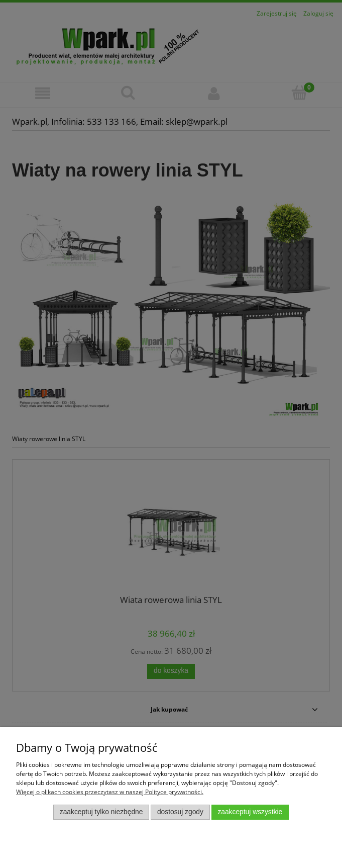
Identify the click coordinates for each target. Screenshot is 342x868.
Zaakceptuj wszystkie (250, 812)
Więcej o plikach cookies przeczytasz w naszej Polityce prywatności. (110, 792)
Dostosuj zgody (180, 812)
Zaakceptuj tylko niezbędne (101, 812)
